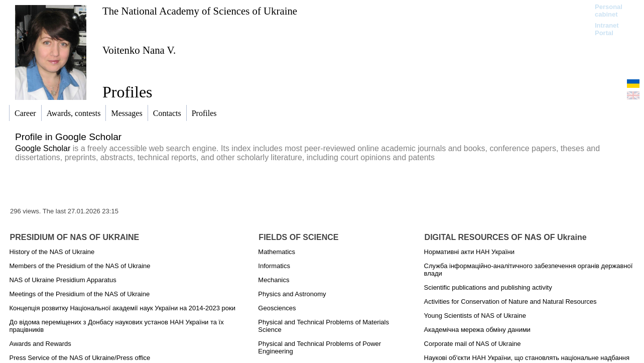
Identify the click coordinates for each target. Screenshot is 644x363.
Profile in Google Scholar (68, 137)
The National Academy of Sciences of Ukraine (200, 11)
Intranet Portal (607, 29)
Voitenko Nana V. (139, 50)
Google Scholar (43, 148)
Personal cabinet (609, 11)
